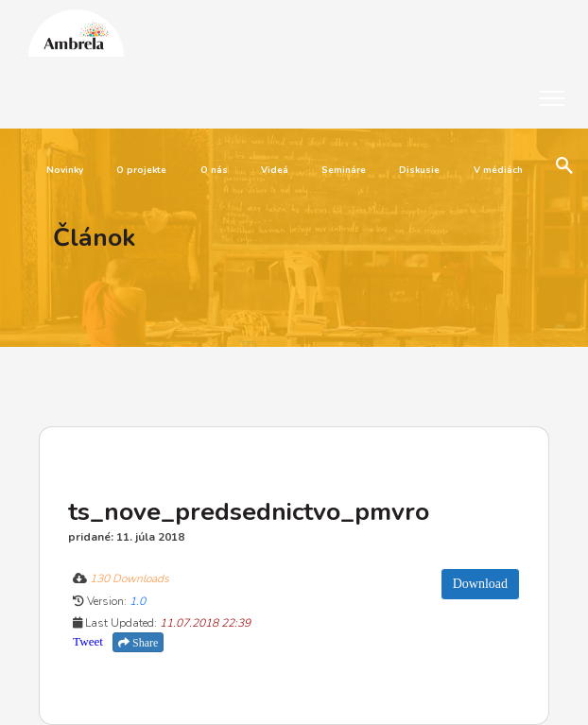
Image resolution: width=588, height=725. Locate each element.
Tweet (88, 641)
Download (480, 584)
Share (138, 643)
